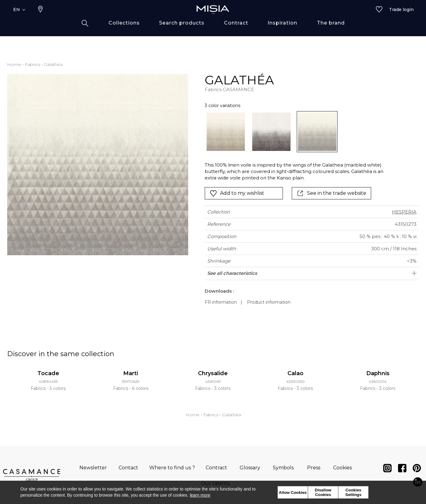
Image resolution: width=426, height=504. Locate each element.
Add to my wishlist (237, 193)
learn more (200, 495)
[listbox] (291, 132)
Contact (128, 468)
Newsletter (93, 468)
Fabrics (32, 64)
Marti (131, 373)
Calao (295, 373)
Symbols (283, 468)
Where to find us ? (172, 468)
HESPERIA (404, 212)
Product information (269, 302)
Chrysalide (213, 373)
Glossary (250, 468)
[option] (226, 132)
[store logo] (213, 19)
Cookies (342, 468)
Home (14, 64)
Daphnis (378, 373)
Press (314, 468)
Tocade (48, 373)
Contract (216, 468)
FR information (221, 302)
